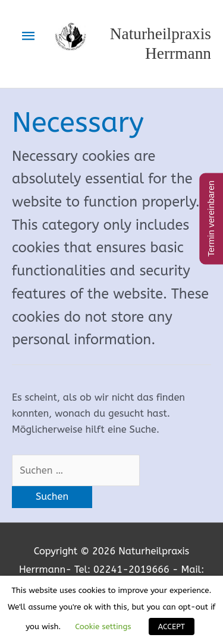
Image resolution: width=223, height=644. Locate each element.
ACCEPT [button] (172, 626)
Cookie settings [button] (103, 626)
